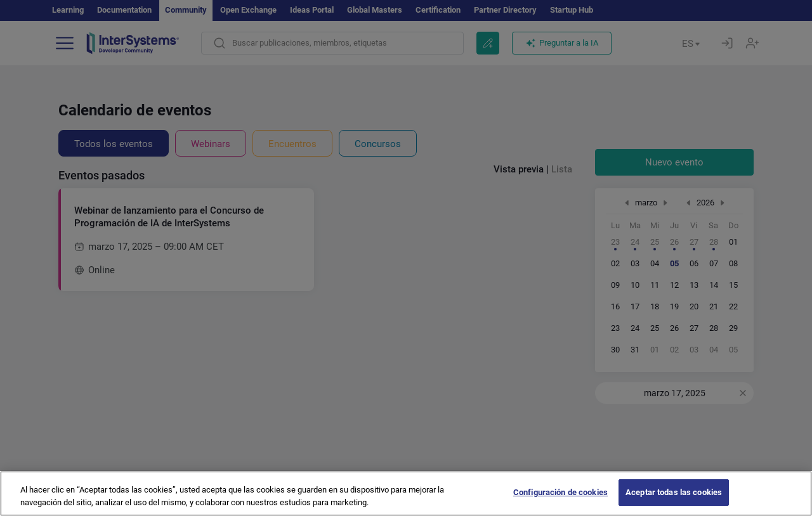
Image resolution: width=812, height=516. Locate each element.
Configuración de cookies (560, 502)
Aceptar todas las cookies (674, 502)
